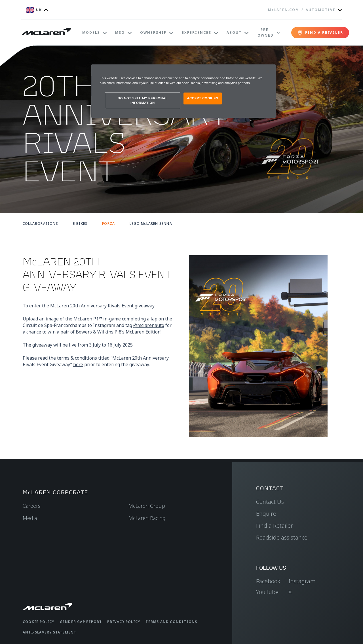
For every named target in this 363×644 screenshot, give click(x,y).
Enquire (266, 514)
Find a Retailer (275, 526)
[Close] (268, 71)
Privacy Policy (124, 622)
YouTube (267, 592)
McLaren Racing (147, 518)
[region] (183, 91)
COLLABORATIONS (40, 224)
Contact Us (270, 502)
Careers (32, 506)
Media (30, 518)
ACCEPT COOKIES (202, 98)
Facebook (268, 581)
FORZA (108, 224)
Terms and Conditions (171, 622)
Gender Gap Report (81, 622)
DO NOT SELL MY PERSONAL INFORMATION (143, 100)
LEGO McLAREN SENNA (151, 224)
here (78, 364)
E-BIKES (80, 224)
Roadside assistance (282, 537)
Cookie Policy (39, 622)
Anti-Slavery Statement (49, 632)
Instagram (302, 581)
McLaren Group (147, 506)
